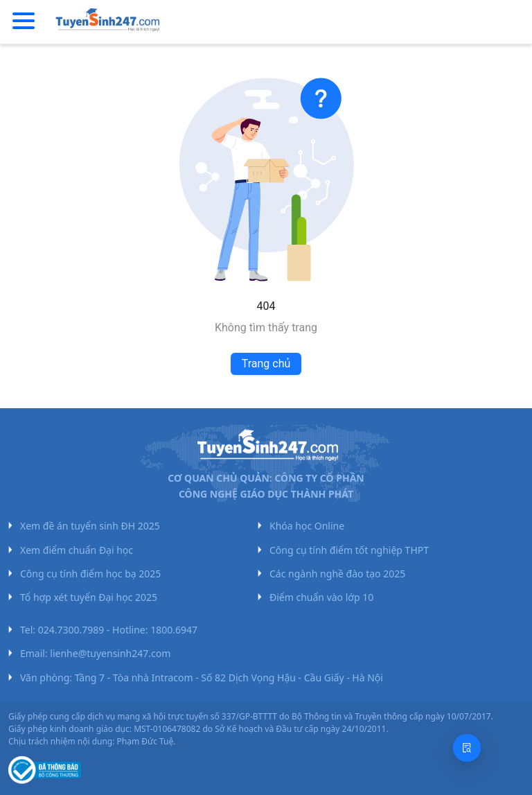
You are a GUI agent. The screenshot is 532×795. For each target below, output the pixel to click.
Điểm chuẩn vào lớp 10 (321, 597)
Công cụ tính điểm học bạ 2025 (90, 574)
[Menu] (24, 21)
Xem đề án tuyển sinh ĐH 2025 (90, 526)
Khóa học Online (307, 526)
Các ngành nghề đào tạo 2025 (337, 574)
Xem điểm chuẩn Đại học (77, 550)
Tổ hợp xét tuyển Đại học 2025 (89, 597)
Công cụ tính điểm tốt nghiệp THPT (349, 550)
